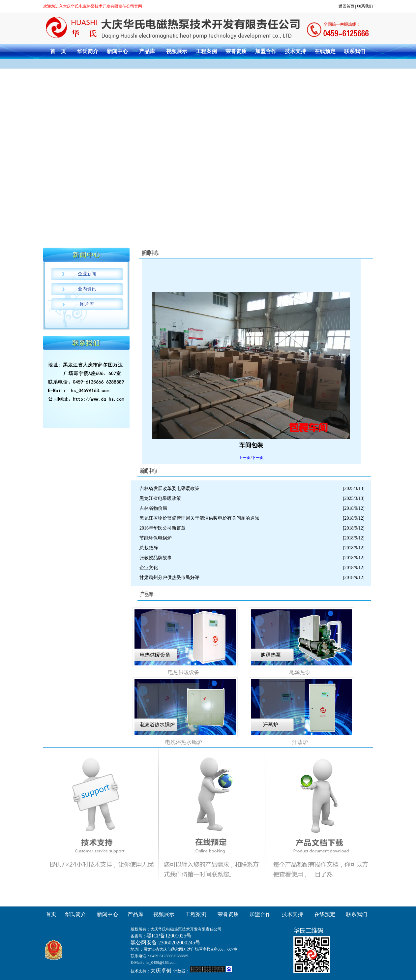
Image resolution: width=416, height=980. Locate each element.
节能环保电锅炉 (156, 538)
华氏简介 (88, 51)
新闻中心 (117, 51)
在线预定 (325, 51)
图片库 (87, 304)
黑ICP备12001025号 (169, 936)
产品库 (147, 51)
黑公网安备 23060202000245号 (165, 943)
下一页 (258, 458)
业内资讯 (87, 289)
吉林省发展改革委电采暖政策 (169, 489)
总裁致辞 (149, 548)
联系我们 (365, 6)
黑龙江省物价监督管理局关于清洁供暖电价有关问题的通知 (199, 518)
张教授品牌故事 (156, 558)
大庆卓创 (161, 971)
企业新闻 (87, 274)
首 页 (58, 51)
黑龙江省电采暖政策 (160, 498)
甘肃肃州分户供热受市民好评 (169, 578)
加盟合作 (266, 51)
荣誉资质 (236, 51)
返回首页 (346, 6)
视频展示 (177, 51)
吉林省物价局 (153, 508)
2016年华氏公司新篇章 (163, 528)
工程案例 (206, 51)
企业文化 (149, 568)
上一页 (245, 458)
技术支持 (295, 51)
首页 (51, 914)
